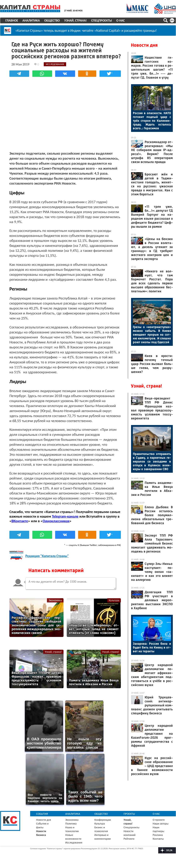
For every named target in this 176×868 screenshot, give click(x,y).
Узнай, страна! (75, 20)
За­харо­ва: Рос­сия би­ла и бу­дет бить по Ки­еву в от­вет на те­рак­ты (152, 647)
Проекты (129, 814)
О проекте (159, 820)
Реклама (158, 835)
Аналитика (31, 20)
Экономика (55, 600)
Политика (71, 824)
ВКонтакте (20, 521)
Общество (52, 20)
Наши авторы (161, 824)
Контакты (158, 839)
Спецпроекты (102, 20)
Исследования (74, 843)
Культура (114, 600)
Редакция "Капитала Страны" (47, 556)
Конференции (103, 820)
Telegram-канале (65, 516)
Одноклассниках (56, 521)
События (42, 814)
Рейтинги (129, 839)
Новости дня (144, 45)
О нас (120, 20)
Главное (12, 20)
